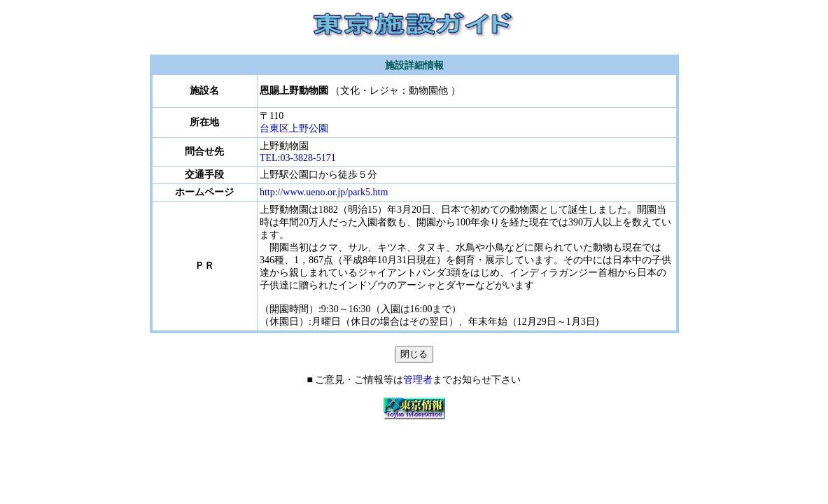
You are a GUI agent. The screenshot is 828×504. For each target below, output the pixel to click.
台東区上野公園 (294, 128)
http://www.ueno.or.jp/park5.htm (324, 192)
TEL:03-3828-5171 (298, 158)
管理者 (418, 380)
